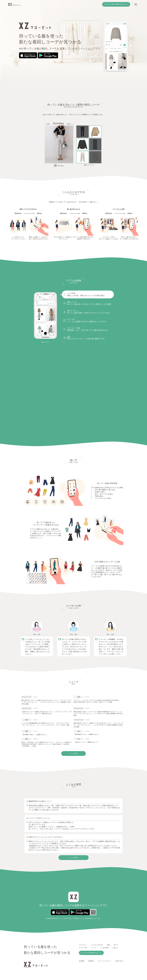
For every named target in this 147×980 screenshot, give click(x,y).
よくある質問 (104, 948)
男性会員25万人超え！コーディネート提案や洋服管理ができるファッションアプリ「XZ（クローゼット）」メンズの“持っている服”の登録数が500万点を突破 (98, 714)
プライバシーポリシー (105, 961)
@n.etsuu (61, 166)
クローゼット (83, 945)
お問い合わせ (119, 961)
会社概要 (82, 961)
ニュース (94, 948)
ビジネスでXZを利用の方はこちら (116, 4)
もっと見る (73, 857)
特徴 (108, 945)
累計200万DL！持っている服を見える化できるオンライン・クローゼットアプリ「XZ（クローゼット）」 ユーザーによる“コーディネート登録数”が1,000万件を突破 (46, 702)
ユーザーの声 (83, 948)
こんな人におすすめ (97, 945)
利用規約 (91, 961)
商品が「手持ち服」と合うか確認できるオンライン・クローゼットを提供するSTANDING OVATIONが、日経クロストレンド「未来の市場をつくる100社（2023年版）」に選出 (46, 744)
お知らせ (115, 948)
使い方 (116, 945)
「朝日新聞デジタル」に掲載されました (86, 734)
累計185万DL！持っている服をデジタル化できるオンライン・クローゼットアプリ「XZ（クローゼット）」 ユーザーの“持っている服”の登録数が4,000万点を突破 (98, 725)
